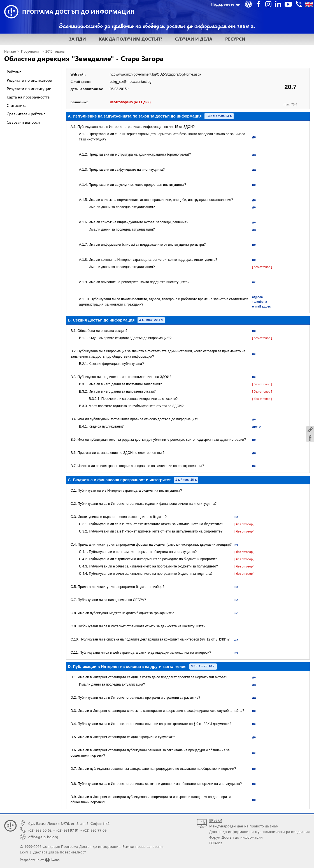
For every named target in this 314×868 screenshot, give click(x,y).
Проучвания (31, 51)
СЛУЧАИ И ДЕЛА (194, 39)
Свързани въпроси (23, 122)
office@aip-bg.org (43, 837)
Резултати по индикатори (29, 80)
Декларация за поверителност (60, 852)
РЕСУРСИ (235, 39)
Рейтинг (14, 72)
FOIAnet (216, 843)
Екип (24, 852)
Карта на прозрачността (28, 97)
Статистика (17, 105)
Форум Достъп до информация (236, 837)
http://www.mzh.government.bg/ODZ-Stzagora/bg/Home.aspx (155, 74)
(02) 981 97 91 (67, 830)
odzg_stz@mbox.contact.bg (131, 82)
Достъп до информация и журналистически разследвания (260, 831)
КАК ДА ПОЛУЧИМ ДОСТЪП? (131, 39)
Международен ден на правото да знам (244, 826)
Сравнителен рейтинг (26, 114)
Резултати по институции (29, 89)
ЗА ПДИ (77, 39)
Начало (10, 51)
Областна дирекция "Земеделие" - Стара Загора (84, 58)
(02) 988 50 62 (40, 830)
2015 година (55, 51)
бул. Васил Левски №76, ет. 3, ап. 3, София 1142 (69, 823)
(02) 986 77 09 (95, 830)
